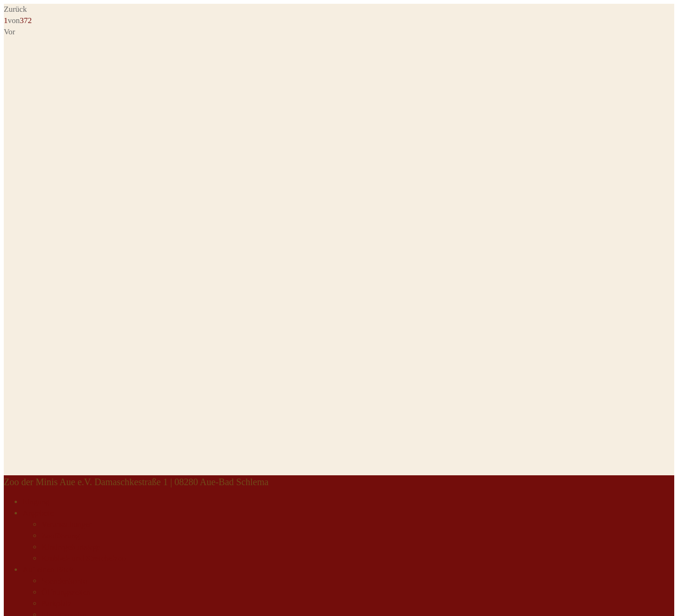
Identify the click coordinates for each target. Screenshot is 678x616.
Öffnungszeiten (66, 592)
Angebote (38, 513)
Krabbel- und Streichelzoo (84, 558)
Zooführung (61, 536)
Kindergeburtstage (71, 547)
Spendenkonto (64, 581)
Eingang (36, 502)
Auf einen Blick (48, 570)
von (18, 20)
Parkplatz (56, 604)
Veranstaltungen (67, 524)
